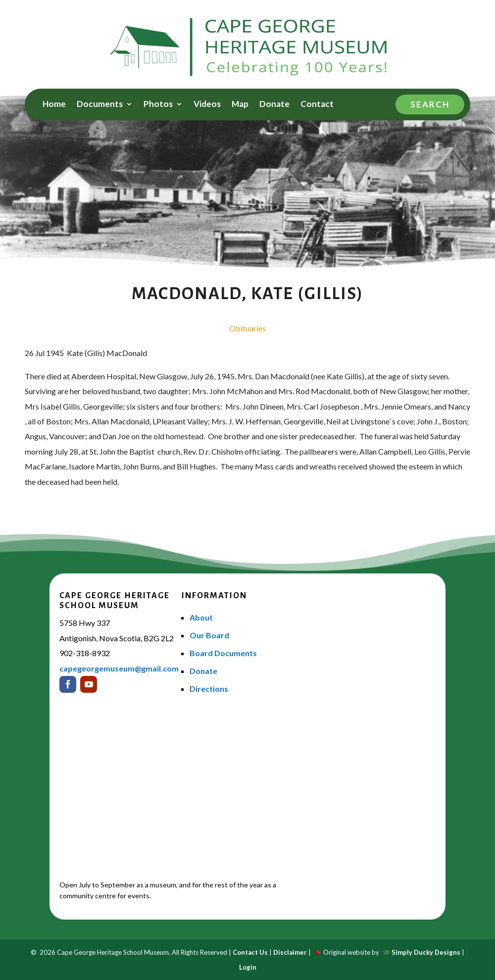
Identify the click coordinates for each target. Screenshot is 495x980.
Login (248, 967)
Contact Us (250, 952)
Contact (317, 105)
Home (54, 105)
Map (240, 105)
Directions (209, 689)
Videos (207, 105)
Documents (100, 105)
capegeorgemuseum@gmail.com (119, 668)
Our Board (209, 635)
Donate (274, 105)
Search (430, 104)
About (201, 617)
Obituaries (247, 328)
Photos (158, 105)
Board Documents (223, 653)
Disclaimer (290, 952)
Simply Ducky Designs (426, 952)
